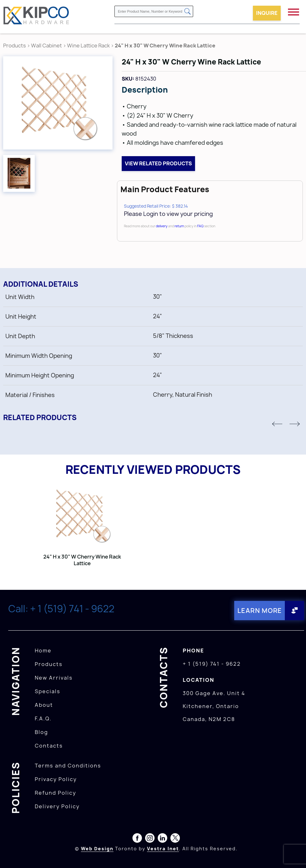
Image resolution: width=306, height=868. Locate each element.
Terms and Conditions (68, 766)
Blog (41, 732)
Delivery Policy (57, 806)
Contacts (49, 746)
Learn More (260, 611)
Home (43, 651)
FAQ (200, 226)
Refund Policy (55, 793)
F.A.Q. (43, 718)
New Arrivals (54, 678)
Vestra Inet (163, 849)
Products (15, 46)
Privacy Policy (56, 779)
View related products (158, 163)
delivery (162, 226)
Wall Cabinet (46, 46)
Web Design (97, 849)
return (179, 226)
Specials (48, 691)
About (44, 705)
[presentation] (294, 854)
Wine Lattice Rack (88, 46)
